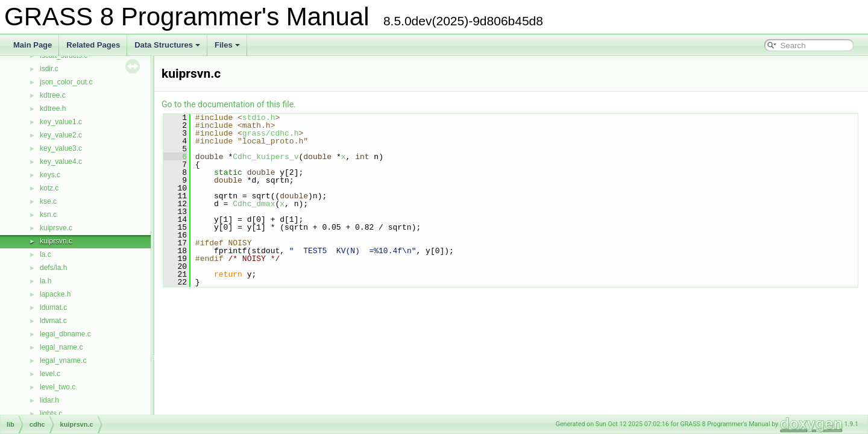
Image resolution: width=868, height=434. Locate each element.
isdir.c (49, 69)
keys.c (50, 175)
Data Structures (167, 45)
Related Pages (93, 45)
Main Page (33, 45)
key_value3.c (61, 148)
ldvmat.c (53, 321)
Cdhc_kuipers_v (266, 157)
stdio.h (259, 118)
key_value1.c (61, 122)
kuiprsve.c (56, 228)
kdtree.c (53, 95)
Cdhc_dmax (254, 204)
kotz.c (49, 188)
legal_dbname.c (65, 334)
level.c (50, 374)
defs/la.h (53, 268)
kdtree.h (53, 108)
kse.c (48, 201)
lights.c (51, 414)
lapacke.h (55, 294)
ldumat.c (53, 307)
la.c (46, 254)
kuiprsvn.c (56, 241)
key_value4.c (61, 162)
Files (227, 45)
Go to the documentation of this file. (229, 104)
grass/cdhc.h (271, 133)
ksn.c (48, 215)
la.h (46, 281)
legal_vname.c (63, 360)
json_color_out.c (66, 82)
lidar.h (49, 400)
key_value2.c (61, 135)
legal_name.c (61, 347)
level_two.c (58, 387)
